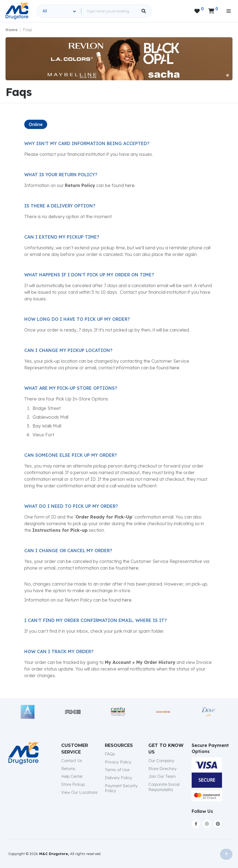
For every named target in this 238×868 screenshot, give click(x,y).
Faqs (28, 30)
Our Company (161, 761)
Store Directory (162, 769)
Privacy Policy (118, 762)
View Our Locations (79, 792)
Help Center (72, 776)
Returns (68, 769)
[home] (17, 11)
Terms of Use (117, 770)
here (130, 185)
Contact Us (72, 761)
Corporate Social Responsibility (164, 787)
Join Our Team (162, 776)
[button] (228, 75)
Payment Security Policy (121, 788)
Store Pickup (73, 784)
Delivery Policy (118, 778)
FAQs (110, 754)
